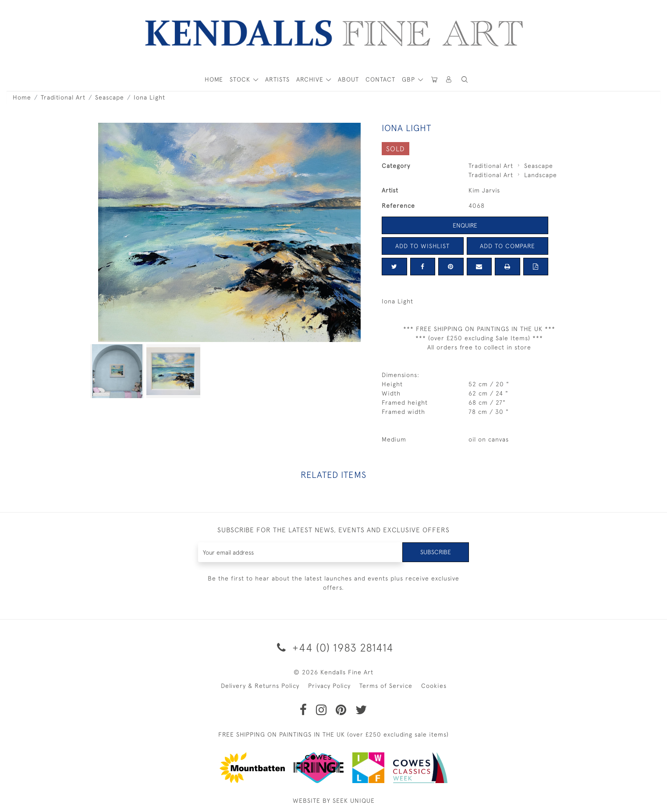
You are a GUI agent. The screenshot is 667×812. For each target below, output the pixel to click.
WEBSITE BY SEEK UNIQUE (334, 801)
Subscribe (436, 552)
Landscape (541, 175)
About (348, 79)
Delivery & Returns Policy (260, 686)
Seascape (110, 97)
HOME (214, 79)
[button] (465, 80)
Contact (380, 79)
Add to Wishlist (422, 246)
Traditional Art (63, 97)
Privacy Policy (329, 686)
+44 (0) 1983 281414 (334, 647)
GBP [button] (410, 79)
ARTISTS (277, 79)
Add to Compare (507, 246)
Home (22, 97)
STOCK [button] (241, 79)
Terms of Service (386, 686)
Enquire (465, 225)
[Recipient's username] (300, 552)
